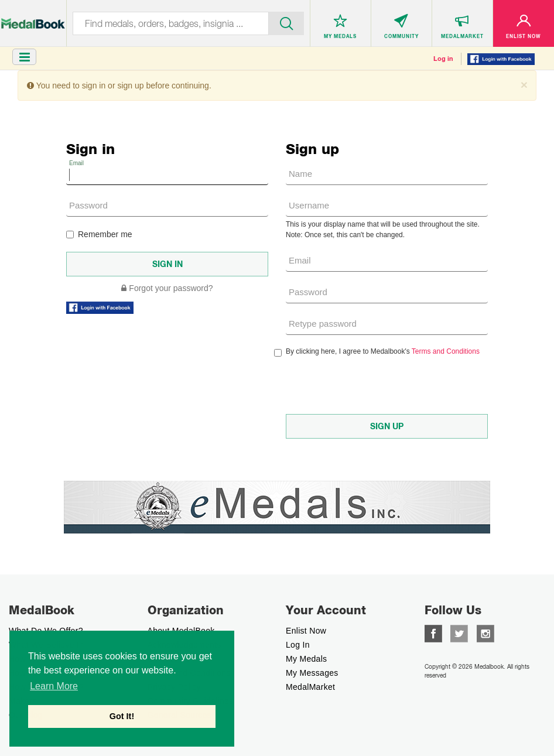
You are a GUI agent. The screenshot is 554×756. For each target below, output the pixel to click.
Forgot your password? (167, 288)
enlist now (306, 631)
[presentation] (375, 385)
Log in (443, 59)
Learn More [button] (54, 686)
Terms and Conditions (446, 351)
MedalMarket (310, 687)
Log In (298, 645)
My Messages (312, 673)
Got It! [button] (122, 716)
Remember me (99, 234)
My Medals (306, 659)
